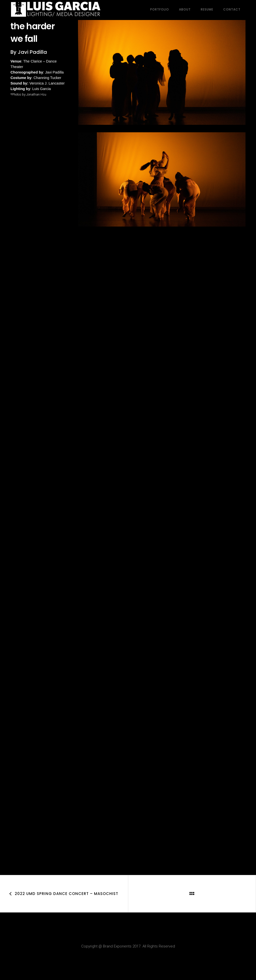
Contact (232, 9)
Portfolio (160, 9)
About (185, 9)
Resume (207, 9)
